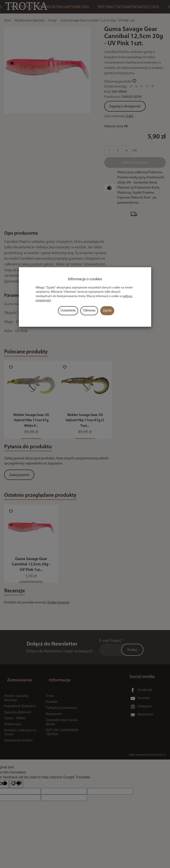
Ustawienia (68, 311)
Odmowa (89, 311)
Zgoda (107, 311)
